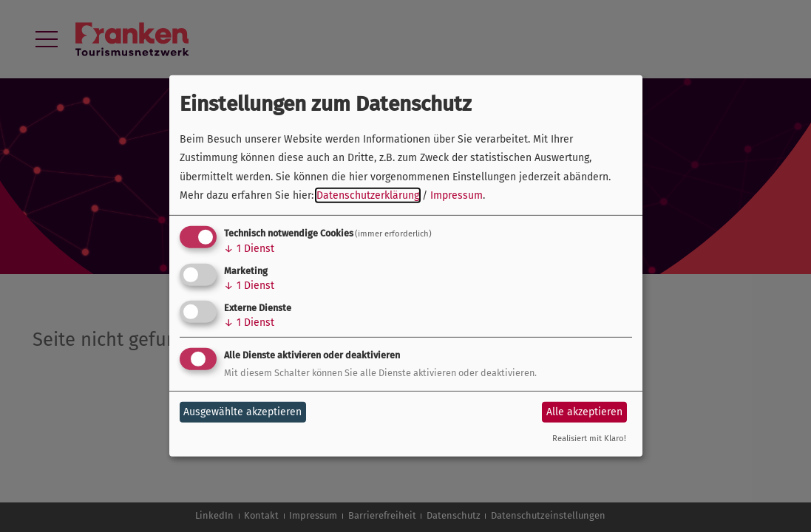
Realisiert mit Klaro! (589, 439)
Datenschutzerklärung (368, 195)
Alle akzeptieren (584, 412)
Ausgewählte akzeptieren (242, 412)
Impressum (457, 195)
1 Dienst (249, 249)
